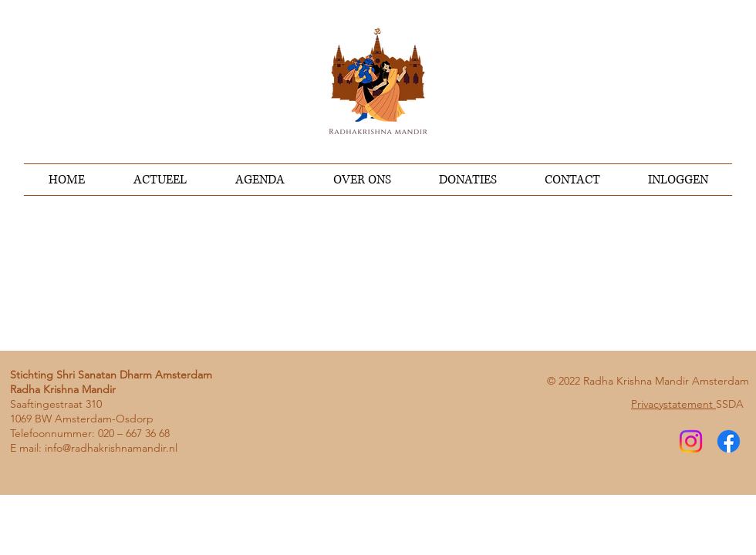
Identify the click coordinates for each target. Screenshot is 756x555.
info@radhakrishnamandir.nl (111, 448)
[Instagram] (691, 441)
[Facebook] (729, 441)
